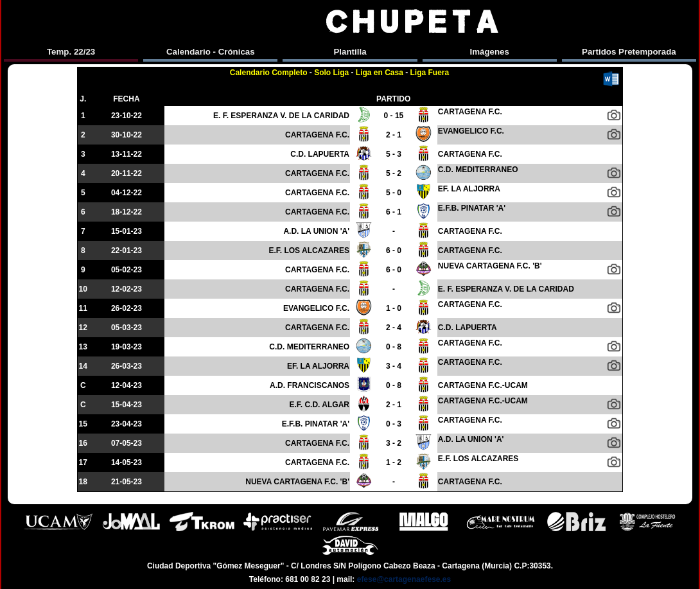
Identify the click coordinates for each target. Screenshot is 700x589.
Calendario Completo (269, 73)
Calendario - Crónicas (211, 52)
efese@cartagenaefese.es (404, 579)
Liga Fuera (430, 73)
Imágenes (489, 52)
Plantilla (350, 52)
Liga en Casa (380, 73)
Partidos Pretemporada (629, 52)
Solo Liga (331, 73)
